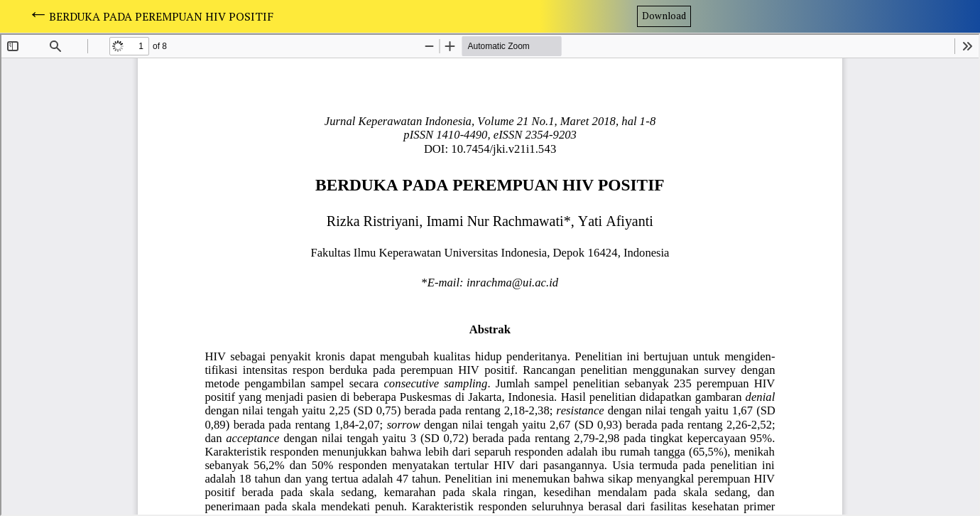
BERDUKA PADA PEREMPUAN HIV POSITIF (161, 16)
